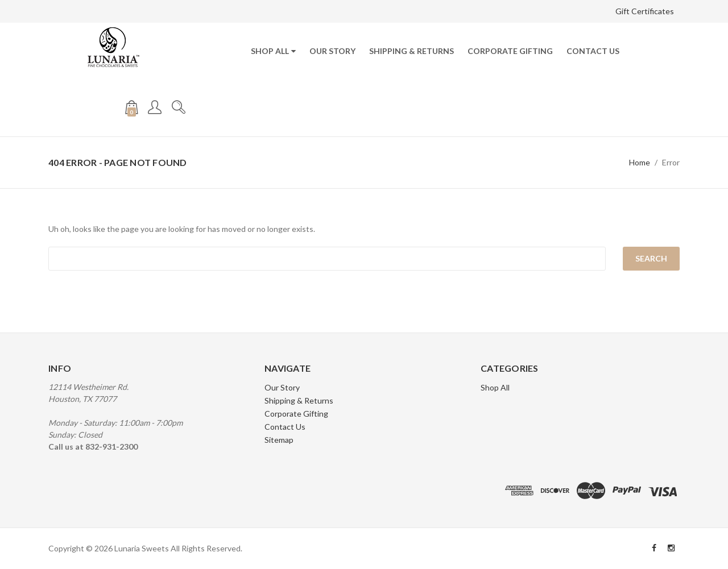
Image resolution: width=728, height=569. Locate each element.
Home (640, 162)
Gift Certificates (645, 11)
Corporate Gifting (510, 51)
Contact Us (593, 51)
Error (671, 162)
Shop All (270, 51)
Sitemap (279, 440)
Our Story (332, 51)
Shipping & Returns (411, 51)
